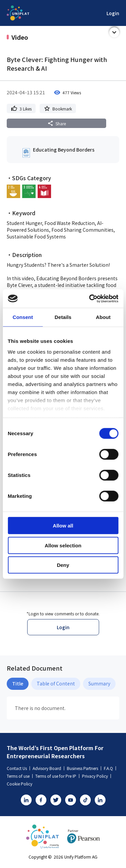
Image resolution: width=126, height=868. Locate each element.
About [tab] (103, 317)
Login (113, 13)
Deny (63, 565)
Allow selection (63, 545)
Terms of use (20, 776)
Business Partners (84, 768)
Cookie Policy (19, 784)
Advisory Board (48, 768)
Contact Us (18, 768)
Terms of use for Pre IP (57, 776)
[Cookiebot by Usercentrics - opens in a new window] (90, 298)
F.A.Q (110, 768)
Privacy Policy (96, 776)
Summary (99, 683)
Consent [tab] (23, 317)
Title (18, 683)
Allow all (63, 526)
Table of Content (56, 683)
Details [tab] (63, 317)
